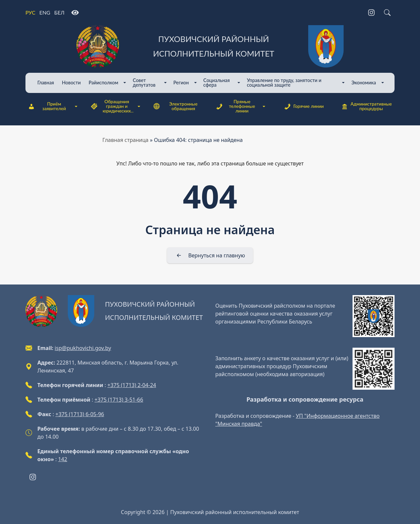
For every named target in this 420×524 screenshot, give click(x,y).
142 (63, 459)
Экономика (364, 83)
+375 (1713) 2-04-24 (132, 385)
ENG (45, 12)
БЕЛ (59, 12)
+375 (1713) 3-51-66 (119, 400)
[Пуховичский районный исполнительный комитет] (210, 46)
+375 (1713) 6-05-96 (80, 414)
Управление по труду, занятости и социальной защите (284, 83)
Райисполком (103, 83)
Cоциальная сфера (217, 83)
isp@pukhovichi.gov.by (83, 348)
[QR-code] (374, 316)
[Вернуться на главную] (210, 255)
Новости (71, 83)
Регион (181, 83)
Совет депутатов (144, 83)
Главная (46, 83)
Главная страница (126, 140)
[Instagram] (371, 13)
